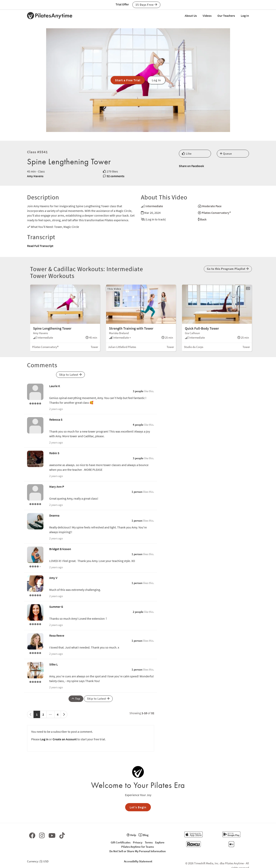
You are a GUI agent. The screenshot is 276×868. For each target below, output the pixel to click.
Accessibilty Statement (138, 861)
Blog (144, 835)
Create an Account (65, 739)
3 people (138, 391)
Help (131, 835)
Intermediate (154, 206)
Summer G (56, 607)
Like (187, 154)
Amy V (53, 578)
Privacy (138, 842)
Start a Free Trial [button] (128, 80)
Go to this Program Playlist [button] (228, 269)
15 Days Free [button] (146, 5)
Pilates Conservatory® (216, 213)
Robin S (54, 453)
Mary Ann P (57, 487)
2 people (138, 612)
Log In (245, 16)
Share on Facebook (191, 166)
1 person (137, 492)
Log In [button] (156, 80)
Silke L (54, 664)
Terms (149, 842)
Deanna (54, 515)
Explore (160, 842)
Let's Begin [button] (138, 807)
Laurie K (55, 386)
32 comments (116, 176)
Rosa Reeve (57, 635)
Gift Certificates (121, 842)
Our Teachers (226, 16)
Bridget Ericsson (60, 549)
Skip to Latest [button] (70, 375)
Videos (207, 16)
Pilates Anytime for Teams (138, 847)
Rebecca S (56, 419)
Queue (226, 154)
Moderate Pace (212, 206)
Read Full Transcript (40, 246)
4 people (138, 425)
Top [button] (76, 699)
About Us (191, 16)
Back (203, 219)
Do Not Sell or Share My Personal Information (138, 851)
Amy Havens (35, 176)
